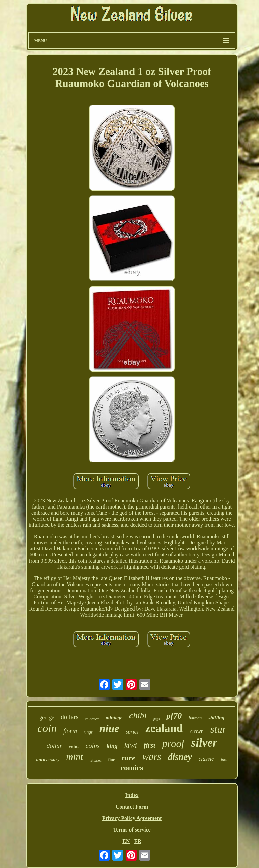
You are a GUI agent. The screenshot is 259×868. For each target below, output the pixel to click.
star (218, 729)
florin (70, 731)
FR (137, 841)
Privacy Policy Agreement (132, 818)
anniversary (48, 759)
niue (109, 728)
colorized (92, 719)
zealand (164, 728)
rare (128, 758)
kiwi (131, 745)
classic (206, 759)
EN (126, 841)
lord (224, 760)
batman (195, 718)
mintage (114, 718)
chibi (138, 715)
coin (47, 728)
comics (132, 768)
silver (204, 743)
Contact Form (132, 807)
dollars (69, 717)
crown (197, 731)
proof (173, 743)
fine (111, 760)
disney (180, 757)
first (150, 745)
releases (96, 760)
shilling (216, 718)
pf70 (174, 716)
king (112, 746)
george (47, 717)
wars (151, 757)
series (132, 732)
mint (75, 757)
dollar (54, 746)
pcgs (156, 719)
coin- (74, 747)
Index (132, 795)
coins (93, 746)
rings (88, 732)
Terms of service (132, 830)
